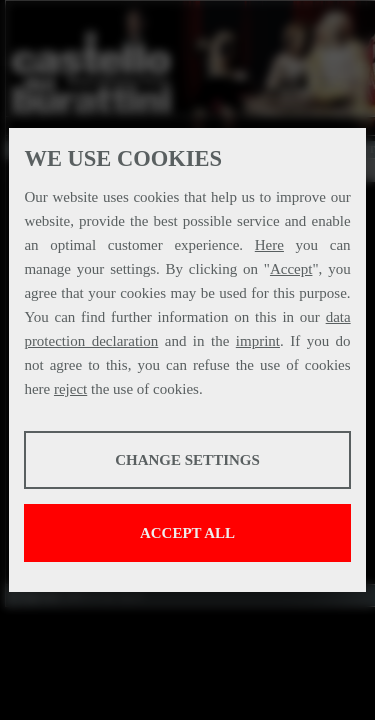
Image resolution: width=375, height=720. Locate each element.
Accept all (187, 533)
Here (269, 245)
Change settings (187, 460)
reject (70, 389)
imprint (258, 341)
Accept (291, 269)
